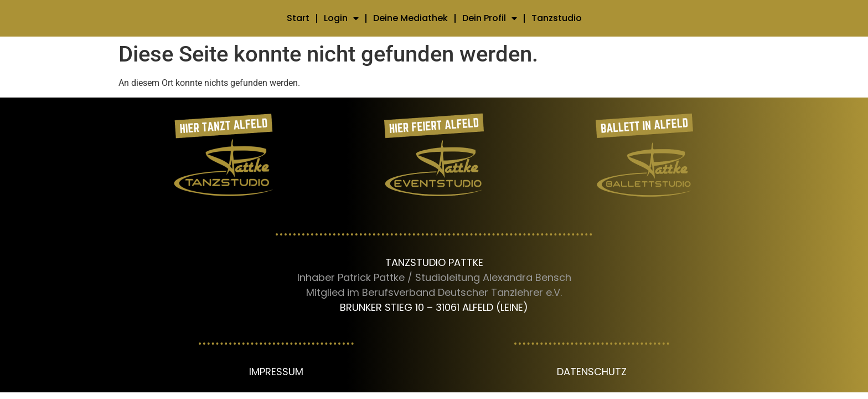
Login (341, 18)
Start (298, 18)
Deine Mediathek (410, 18)
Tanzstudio (557, 18)
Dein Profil (490, 18)
